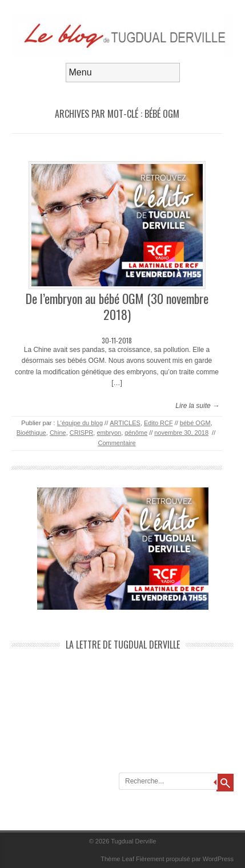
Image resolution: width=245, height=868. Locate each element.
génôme (136, 433)
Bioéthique (31, 433)
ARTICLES (125, 423)
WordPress (218, 859)
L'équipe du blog (80, 423)
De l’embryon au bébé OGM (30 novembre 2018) (117, 307)
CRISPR (82, 433)
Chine (58, 433)
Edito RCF (158, 423)
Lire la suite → (197, 406)
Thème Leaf (117, 859)
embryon (109, 433)
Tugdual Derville (133, 841)
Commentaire (117, 443)
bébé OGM (195, 423)
